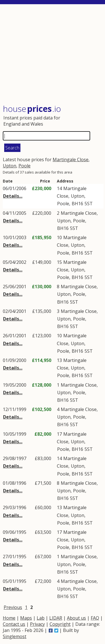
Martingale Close (71, 160)
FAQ (95, 618)
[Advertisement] (53, 55)
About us (76, 618)
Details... (13, 196)
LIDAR (56, 618)
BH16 (77, 204)
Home (9, 618)
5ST (89, 204)
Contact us (14, 624)
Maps (26, 618)
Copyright (60, 624)
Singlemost (15, 636)
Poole (25, 166)
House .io (32, 109)
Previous (13, 607)
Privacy (37, 624)
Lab (41, 618)
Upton (10, 166)
